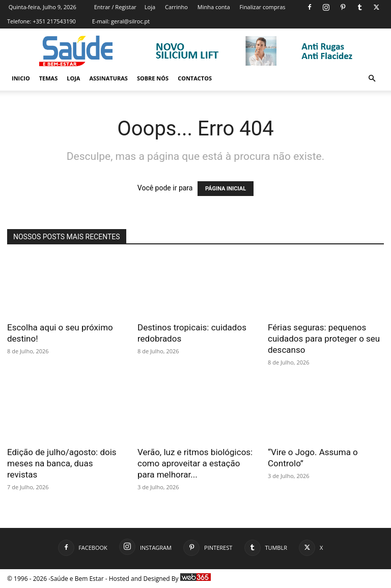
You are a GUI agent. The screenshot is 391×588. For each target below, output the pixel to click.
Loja (150, 7)
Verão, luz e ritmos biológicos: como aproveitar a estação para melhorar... (195, 463)
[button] (372, 79)
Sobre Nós (153, 78)
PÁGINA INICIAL (226, 189)
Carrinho (176, 7)
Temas (49, 78)
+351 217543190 (54, 21)
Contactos (195, 78)
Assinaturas (108, 78)
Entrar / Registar (115, 7)
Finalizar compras (262, 7)
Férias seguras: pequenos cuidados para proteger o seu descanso (324, 339)
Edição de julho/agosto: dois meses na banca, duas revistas (62, 463)
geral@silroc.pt (130, 21)
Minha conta (214, 7)
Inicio (21, 78)
